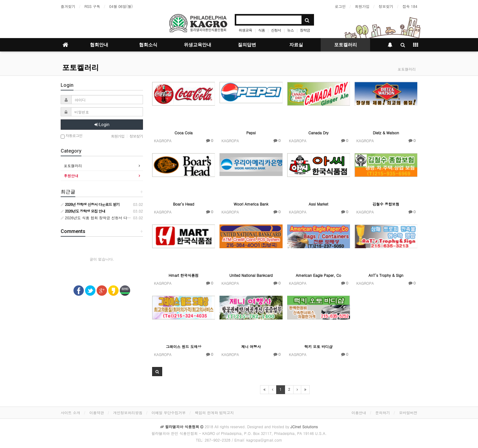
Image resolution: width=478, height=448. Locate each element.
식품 (262, 30)
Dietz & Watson (386, 133)
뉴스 (291, 30)
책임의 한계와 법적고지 (214, 413)
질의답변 (247, 45)
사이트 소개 (70, 413)
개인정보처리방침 (128, 413)
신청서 (276, 30)
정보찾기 (386, 6)
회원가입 (362, 6)
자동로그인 (71, 136)
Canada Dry (319, 133)
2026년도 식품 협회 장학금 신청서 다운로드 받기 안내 (108, 218)
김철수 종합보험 (386, 204)
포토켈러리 (346, 45)
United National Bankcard (251, 275)
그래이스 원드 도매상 (184, 346)
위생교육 (245, 30)
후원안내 (71, 176)
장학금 (305, 30)
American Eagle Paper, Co (318, 275)
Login (102, 125)
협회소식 (148, 45)
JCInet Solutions (304, 427)
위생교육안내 (198, 45)
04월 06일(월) (121, 6)
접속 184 (410, 6)
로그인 (340, 6)
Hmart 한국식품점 (184, 275)
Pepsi (251, 133)
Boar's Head (184, 204)
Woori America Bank (251, 204)
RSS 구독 (92, 6)
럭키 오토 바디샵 (319, 346)
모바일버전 (408, 413)
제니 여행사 (251, 346)
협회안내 (99, 45)
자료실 (296, 45)
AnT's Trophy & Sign (386, 275)
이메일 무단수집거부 (169, 413)
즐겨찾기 (68, 6)
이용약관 (97, 413)
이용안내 (359, 413)
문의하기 (383, 413)
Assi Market (319, 204)
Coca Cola (184, 133)
